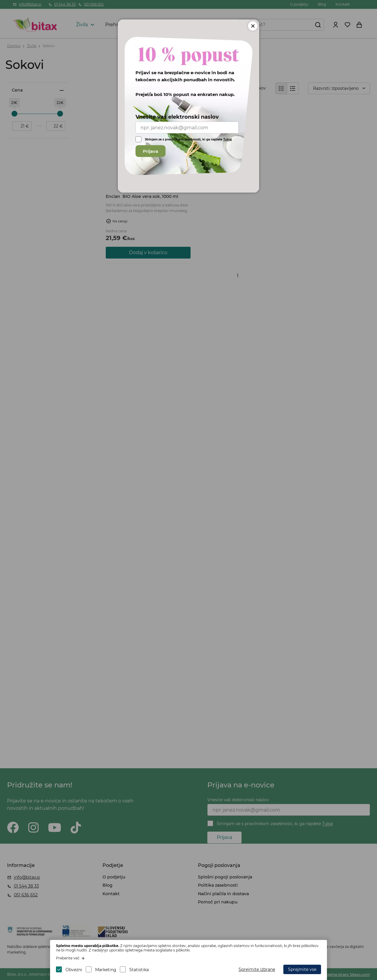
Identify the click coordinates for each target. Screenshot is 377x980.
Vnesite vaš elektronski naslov (177, 117)
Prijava (151, 151)
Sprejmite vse (302, 969)
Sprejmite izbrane (257, 969)
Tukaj (228, 139)
